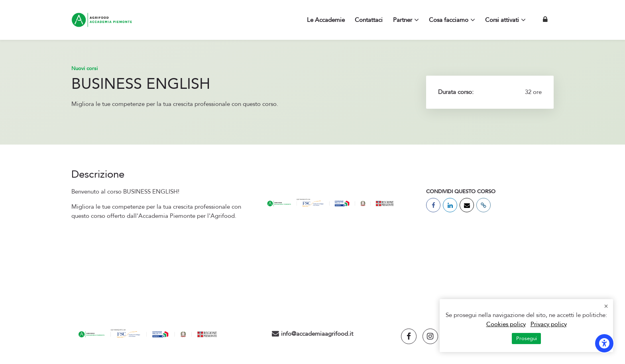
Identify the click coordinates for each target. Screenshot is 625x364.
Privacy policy (549, 324)
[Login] (545, 20)
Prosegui (527, 339)
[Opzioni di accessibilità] (604, 343)
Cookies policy (506, 324)
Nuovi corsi (85, 68)
